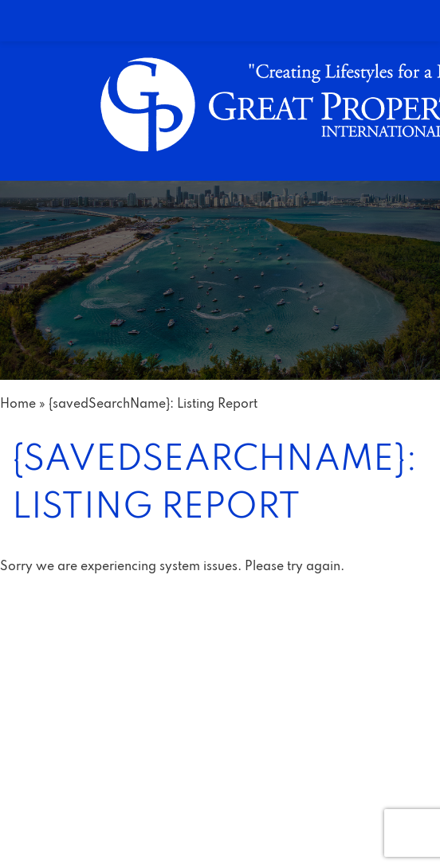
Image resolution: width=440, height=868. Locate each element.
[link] (220, 21)
